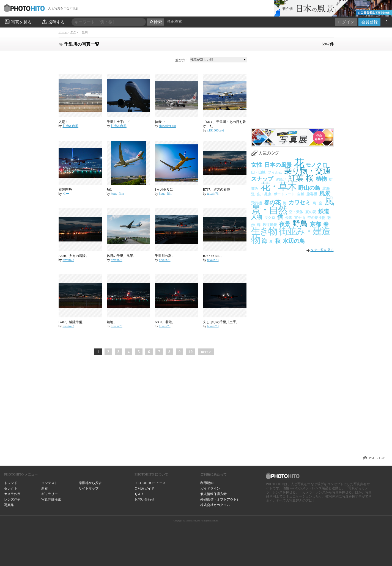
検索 (156, 22)
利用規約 (207, 483)
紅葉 (296, 178)
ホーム (63, 32)
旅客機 (312, 194)
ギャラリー (50, 494)
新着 (45, 488)
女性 (257, 165)
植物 (321, 179)
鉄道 (324, 211)
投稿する (53, 22)
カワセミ (300, 202)
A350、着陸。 (165, 322)
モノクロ (316, 165)
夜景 (285, 224)
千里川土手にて (118, 122)
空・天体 (296, 212)
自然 (301, 194)
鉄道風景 (270, 225)
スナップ (262, 179)
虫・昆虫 (264, 194)
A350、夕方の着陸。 (74, 256)
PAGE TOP (377, 458)
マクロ (270, 218)
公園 (289, 218)
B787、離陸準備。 (72, 322)
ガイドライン (210, 488)
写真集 (9, 505)
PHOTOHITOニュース (150, 483)
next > (206, 352)
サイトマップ (89, 488)
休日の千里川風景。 (122, 256)
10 (191, 352)
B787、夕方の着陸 (216, 189)
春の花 (272, 202)
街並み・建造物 (290, 235)
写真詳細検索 (51, 499)
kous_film (118, 194)
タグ (73, 32)
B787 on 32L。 (213, 256)
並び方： (182, 60)
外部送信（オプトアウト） (220, 499)
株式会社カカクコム (215, 505)
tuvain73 (213, 194)
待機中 (160, 122)
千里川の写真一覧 (82, 44)
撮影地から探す (90, 483)
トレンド (11, 483)
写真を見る (18, 22)
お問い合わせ (144, 499)
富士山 (300, 218)
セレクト (11, 488)
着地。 (112, 322)
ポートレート (284, 194)
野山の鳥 (309, 188)
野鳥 (300, 223)
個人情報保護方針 (213, 494)
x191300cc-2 (216, 130)
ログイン (346, 22)
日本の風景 (278, 165)
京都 (316, 224)
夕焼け (281, 179)
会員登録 (369, 22)
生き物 (264, 231)
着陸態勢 (65, 189)
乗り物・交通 (307, 171)
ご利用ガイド (144, 488)
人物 (257, 217)
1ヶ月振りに (164, 189)
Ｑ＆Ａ (139, 494)
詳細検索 (174, 22)
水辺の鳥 (294, 241)
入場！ (64, 122)
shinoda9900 (167, 126)
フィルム (275, 172)
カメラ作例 (12, 494)
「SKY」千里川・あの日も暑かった (224, 124)
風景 (325, 193)
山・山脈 (258, 172)
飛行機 (257, 203)
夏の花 (311, 212)
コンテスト (50, 483)
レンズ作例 (12, 499)
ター (66, 194)
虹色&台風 (71, 126)
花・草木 (278, 186)
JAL (110, 189)
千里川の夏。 (165, 256)
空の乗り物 (316, 218)
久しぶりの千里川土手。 (221, 322)
